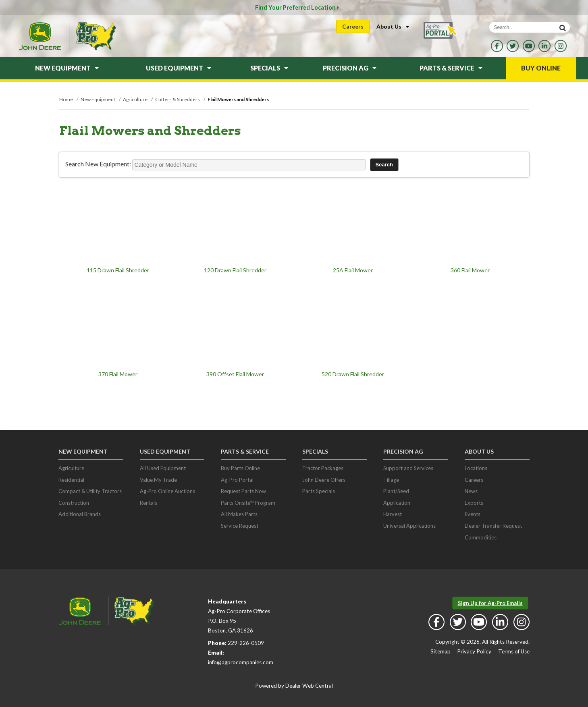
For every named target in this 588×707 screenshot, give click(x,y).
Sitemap (440, 651)
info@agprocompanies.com (241, 662)
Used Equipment (179, 68)
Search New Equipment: (98, 164)
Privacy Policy (474, 651)
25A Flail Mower (353, 270)
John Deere (40, 36)
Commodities (481, 537)
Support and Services (408, 468)
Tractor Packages (323, 468)
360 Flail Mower (470, 270)
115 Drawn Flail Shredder (118, 270)
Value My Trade (158, 480)
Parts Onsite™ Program (248, 503)
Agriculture (71, 468)
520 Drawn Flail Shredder (353, 374)
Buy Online (541, 68)
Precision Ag (350, 68)
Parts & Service (451, 68)
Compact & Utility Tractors (90, 491)
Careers (353, 26)
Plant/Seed (396, 491)
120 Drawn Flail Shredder (235, 270)
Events (473, 514)
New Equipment (67, 68)
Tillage (391, 480)
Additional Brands (80, 514)
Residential (71, 480)
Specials (269, 68)
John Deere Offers (324, 480)
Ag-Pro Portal (237, 480)
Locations (476, 468)
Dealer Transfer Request (493, 526)
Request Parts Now (243, 491)
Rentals (149, 503)
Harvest (393, 514)
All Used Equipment (163, 468)
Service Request (240, 526)
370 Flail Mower (118, 374)
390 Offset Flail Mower (235, 374)
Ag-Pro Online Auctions (167, 491)
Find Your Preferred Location (297, 7)
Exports (474, 503)
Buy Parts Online (240, 468)
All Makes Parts (239, 514)
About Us (393, 26)
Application (397, 503)
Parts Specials (319, 491)
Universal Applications (409, 526)
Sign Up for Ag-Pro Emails (490, 603)
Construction (74, 503)
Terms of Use (514, 651)
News (471, 491)
